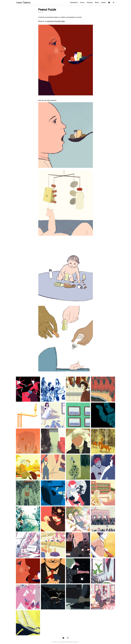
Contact (103, 3)
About (97, 3)
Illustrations (74, 3)
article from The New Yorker (56, 21)
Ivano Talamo (23, 3)
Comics (82, 3)
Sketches (90, 3)
